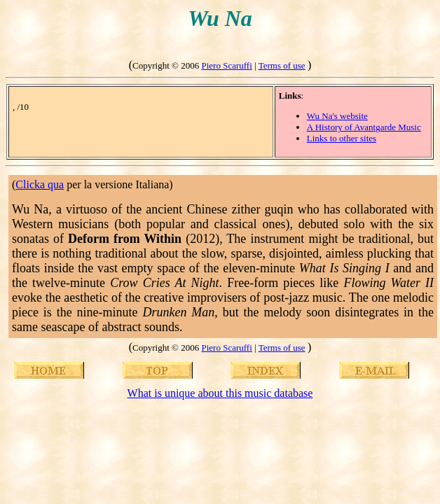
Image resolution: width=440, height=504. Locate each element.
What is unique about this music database (220, 393)
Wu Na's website (337, 116)
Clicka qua (40, 184)
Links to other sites (342, 138)
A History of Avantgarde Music (364, 127)
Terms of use (282, 65)
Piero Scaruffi (226, 65)
